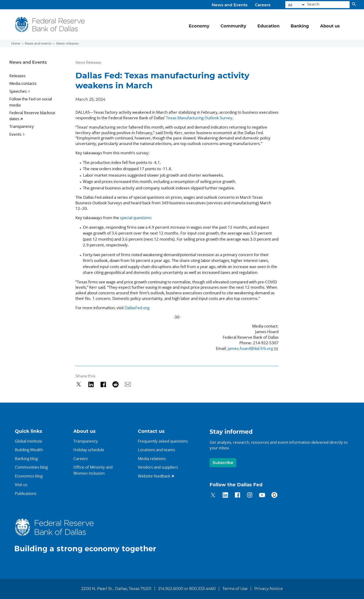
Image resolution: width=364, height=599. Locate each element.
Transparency (22, 126)
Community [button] (233, 26)
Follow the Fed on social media (31, 102)
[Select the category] (295, 5)
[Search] (327, 5)
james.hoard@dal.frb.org (250, 348)
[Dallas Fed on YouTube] (262, 496)
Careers (263, 5)
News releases (67, 43)
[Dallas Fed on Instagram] (250, 496)
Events (15, 134)
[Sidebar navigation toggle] (36, 66)
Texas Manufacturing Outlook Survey (199, 118)
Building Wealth (29, 450)
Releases (17, 76)
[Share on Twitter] (79, 384)
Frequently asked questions (163, 441)
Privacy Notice (268, 589)
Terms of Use (235, 589)
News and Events (230, 5)
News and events (38, 43)
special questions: (136, 218)
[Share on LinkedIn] (91, 384)
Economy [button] (199, 26)
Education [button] (268, 26)
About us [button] (330, 26)
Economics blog (29, 476)
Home (16, 43)
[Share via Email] (128, 384)
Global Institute (29, 441)
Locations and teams (156, 450)
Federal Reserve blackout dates (32, 116)
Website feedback (154, 476)
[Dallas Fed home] (89, 535)
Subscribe (223, 463)
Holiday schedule (89, 450)
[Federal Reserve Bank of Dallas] (50, 25)
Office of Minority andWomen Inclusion (93, 470)
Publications (26, 493)
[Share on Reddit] (115, 384)
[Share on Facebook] (103, 384)
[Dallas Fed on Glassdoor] (274, 496)
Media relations (152, 458)
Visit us (21, 485)
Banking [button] (300, 26)
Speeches (18, 91)
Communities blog (31, 467)
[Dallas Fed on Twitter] (213, 496)
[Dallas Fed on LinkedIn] (225, 496)
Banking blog (26, 458)
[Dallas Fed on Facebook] (238, 496)
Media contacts (23, 83)
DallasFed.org (137, 308)
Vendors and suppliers (158, 467)
